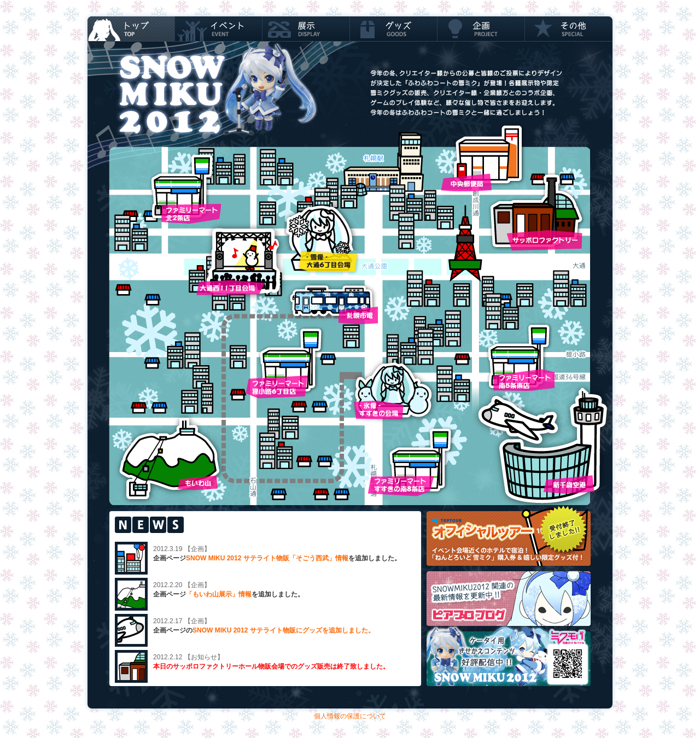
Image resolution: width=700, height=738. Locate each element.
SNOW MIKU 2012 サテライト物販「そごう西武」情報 (267, 558)
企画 (481, 29)
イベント (219, 29)
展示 (306, 29)
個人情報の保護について (350, 716)
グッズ (394, 29)
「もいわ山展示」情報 (219, 594)
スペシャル (569, 29)
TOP (131, 29)
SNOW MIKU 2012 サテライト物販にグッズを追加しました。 (284, 630)
